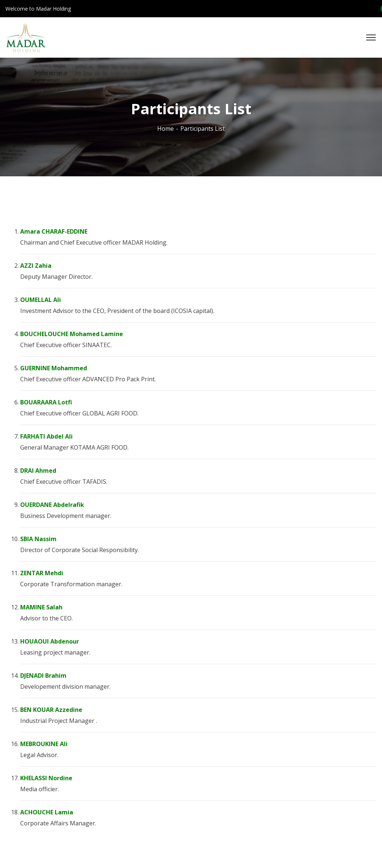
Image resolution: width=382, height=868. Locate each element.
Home (165, 129)
